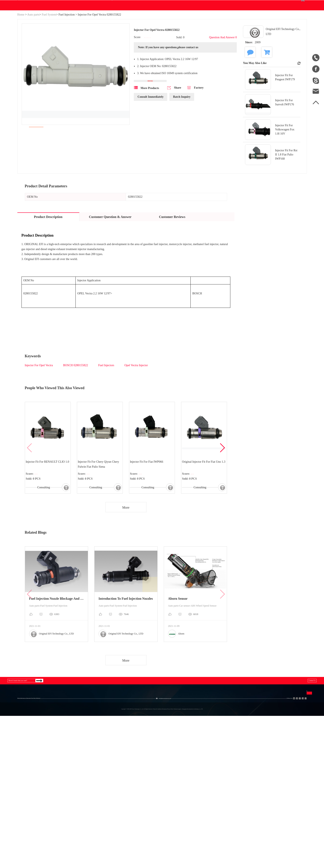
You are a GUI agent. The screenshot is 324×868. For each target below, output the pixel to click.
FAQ (157, 770)
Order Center (270, 24)
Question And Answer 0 (223, 77)
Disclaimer (161, 785)
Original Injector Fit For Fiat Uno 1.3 (203, 505)
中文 (189, 770)
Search (206, 24)
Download (124, 45)
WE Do (100, 45)
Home (21, 54)
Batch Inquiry (182, 142)
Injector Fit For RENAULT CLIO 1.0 (47, 505)
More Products (146, 133)
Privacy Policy (164, 793)
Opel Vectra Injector (136, 405)
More (126, 551)
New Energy (57, 800)
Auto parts (33, 54)
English (296, 24)
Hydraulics (56, 770)
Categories (61, 760)
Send (263, 804)
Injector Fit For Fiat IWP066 (148, 503)
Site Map (23, 785)
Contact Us (181, 45)
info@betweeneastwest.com (103, 4)
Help (161, 45)
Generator (55, 785)
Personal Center (239, 24)
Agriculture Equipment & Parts (105, 770)
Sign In (248, 4)
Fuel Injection (67, 54)
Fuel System (49, 54)
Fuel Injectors (106, 405)
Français (191, 793)
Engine (89, 778)
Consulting (43, 528)
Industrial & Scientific (63, 778)
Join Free (263, 4)
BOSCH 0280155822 (76, 405)
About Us (27, 760)
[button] (222, 489)
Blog (145, 45)
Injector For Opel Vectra (39, 405)
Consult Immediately (151, 142)
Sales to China (27, 800)
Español (191, 785)
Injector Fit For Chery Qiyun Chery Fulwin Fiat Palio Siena (100, 505)
